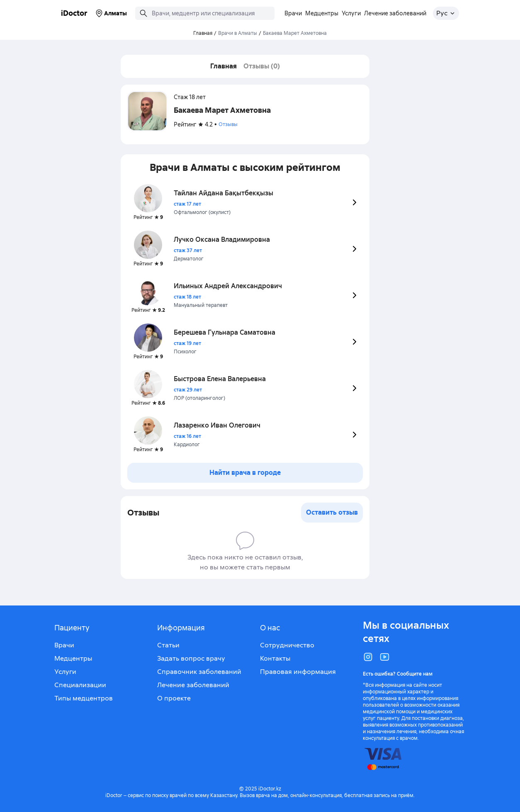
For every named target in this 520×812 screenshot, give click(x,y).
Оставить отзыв (332, 512)
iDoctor (74, 13)
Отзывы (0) (262, 66)
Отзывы (228, 124)
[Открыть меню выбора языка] (446, 13)
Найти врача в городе (245, 473)
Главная (224, 66)
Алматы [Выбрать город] (111, 13)
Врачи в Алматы (238, 33)
